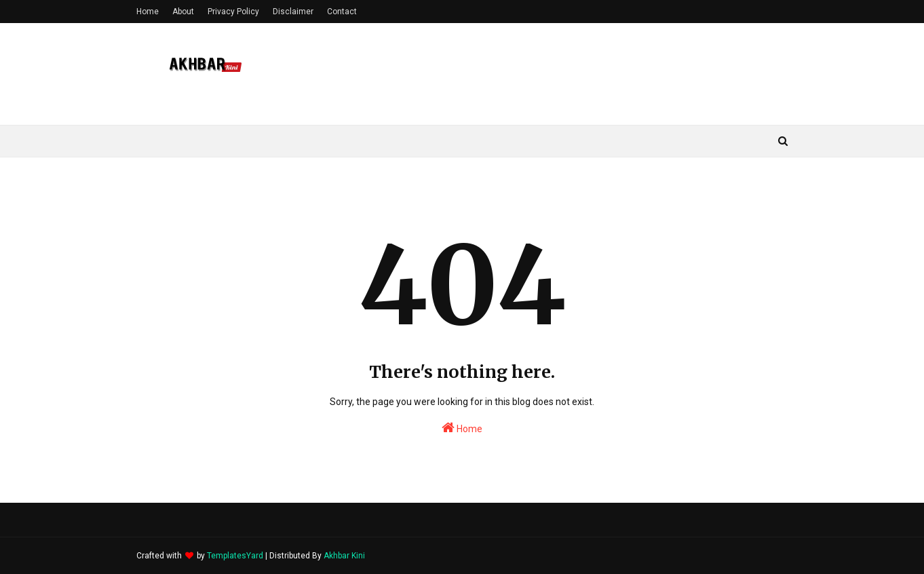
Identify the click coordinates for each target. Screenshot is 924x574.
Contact (342, 12)
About (183, 12)
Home (148, 12)
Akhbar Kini (344, 556)
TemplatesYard (235, 556)
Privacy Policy (233, 12)
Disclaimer (293, 12)
